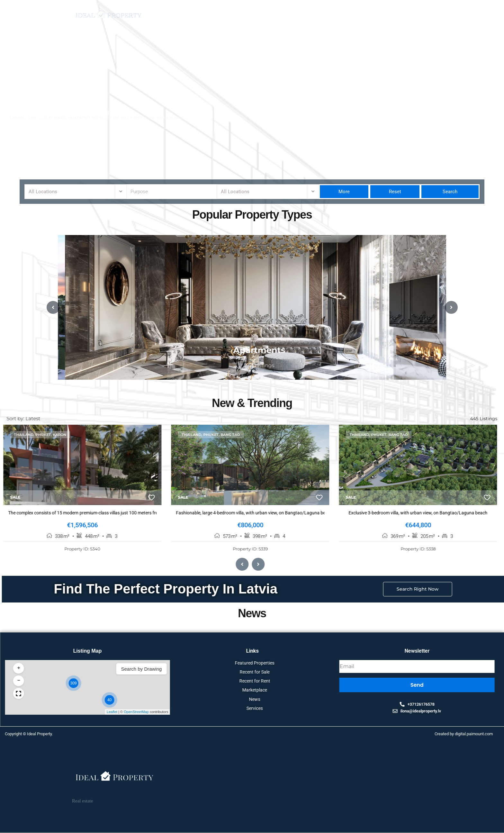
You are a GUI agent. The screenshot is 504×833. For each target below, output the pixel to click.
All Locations (43, 192)
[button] (459, 684)
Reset (395, 192)
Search (450, 192)
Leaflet (497, 713)
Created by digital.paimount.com (464, 735)
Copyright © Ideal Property (28, 735)
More (344, 192)
